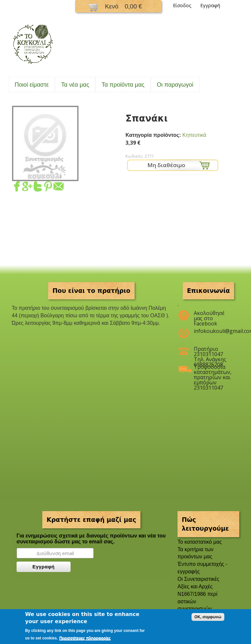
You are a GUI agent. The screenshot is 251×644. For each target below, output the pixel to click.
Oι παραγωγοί (175, 85)
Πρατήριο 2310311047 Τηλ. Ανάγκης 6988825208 (210, 351)
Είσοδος (182, 5)
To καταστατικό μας (200, 542)
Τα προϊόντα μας (123, 85)
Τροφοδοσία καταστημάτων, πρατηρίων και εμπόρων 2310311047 (212, 369)
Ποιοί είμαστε (32, 85)
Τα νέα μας (75, 85)
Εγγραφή (210, 5)
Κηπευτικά (194, 135)
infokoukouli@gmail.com (212, 331)
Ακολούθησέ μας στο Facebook (209, 316)
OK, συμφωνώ (208, 617)
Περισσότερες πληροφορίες (85, 638)
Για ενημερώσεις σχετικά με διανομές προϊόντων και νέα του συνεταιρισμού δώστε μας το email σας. (91, 539)
